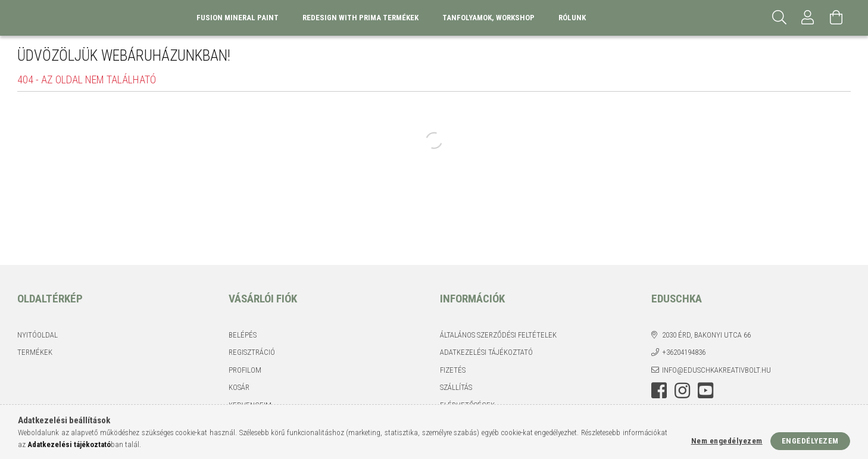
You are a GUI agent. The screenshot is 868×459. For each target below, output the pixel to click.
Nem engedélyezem (727, 441)
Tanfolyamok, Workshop (488, 18)
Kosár (239, 387)
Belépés (243, 335)
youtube (705, 391)
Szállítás (456, 387)
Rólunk (572, 18)
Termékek (35, 352)
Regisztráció (252, 352)
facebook (659, 391)
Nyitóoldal (38, 335)
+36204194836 (684, 352)
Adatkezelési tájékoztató (486, 352)
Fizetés (453, 370)
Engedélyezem (810, 441)
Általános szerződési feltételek (498, 335)
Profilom (245, 370)
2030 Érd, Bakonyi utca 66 (706, 335)
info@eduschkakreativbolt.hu (716, 370)
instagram (682, 391)
